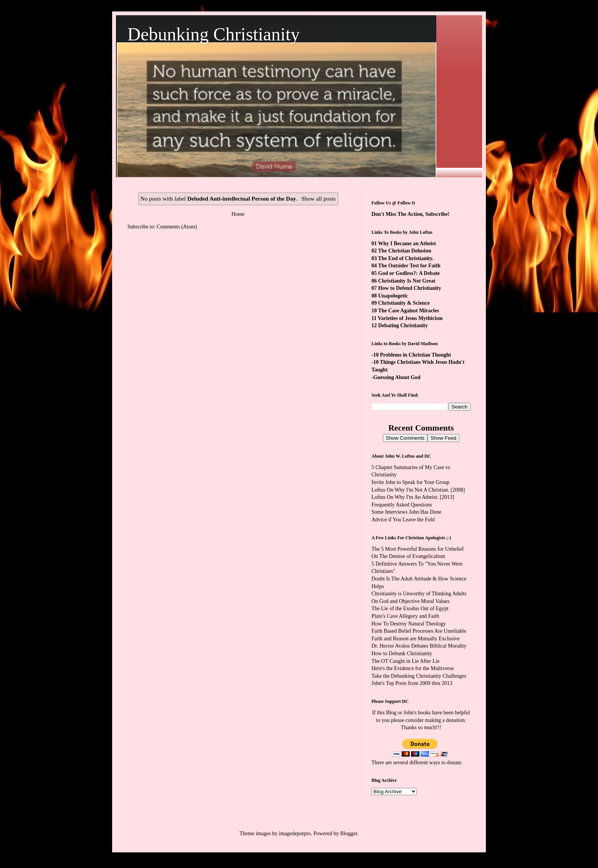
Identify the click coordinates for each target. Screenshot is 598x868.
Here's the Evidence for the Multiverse (413, 668)
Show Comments (405, 438)
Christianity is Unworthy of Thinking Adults (419, 594)
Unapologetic (393, 296)
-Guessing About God (396, 377)
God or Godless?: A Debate (409, 273)
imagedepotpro (295, 833)
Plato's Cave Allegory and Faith (405, 616)
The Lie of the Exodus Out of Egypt (410, 608)
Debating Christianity (403, 325)
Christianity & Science (404, 303)
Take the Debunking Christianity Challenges (419, 676)
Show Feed (443, 438)
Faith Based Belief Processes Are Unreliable (419, 631)
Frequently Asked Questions (402, 505)
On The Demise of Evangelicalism (408, 556)
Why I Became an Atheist (407, 244)
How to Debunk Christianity (402, 653)
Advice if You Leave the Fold (403, 520)
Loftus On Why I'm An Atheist (404, 497)
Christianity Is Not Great (407, 281)
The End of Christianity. (406, 258)
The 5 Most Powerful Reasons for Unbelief (418, 549)
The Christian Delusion (404, 251)
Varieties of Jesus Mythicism (410, 318)
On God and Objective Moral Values (411, 601)
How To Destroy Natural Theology (409, 624)
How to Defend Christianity (410, 288)
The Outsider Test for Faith (409, 266)
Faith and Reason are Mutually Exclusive (416, 639)
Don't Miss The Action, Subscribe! (411, 214)
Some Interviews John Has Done (407, 512)
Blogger (349, 833)
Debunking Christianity (214, 34)
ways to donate (445, 763)
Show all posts (318, 199)
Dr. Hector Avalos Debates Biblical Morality (419, 646)
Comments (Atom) (177, 227)
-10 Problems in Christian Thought (411, 355)
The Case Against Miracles (408, 311)
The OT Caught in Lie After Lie (406, 661)
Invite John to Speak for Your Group (410, 482)
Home (238, 214)
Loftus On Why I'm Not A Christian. (410, 490)
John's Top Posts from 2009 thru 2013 (412, 683)
